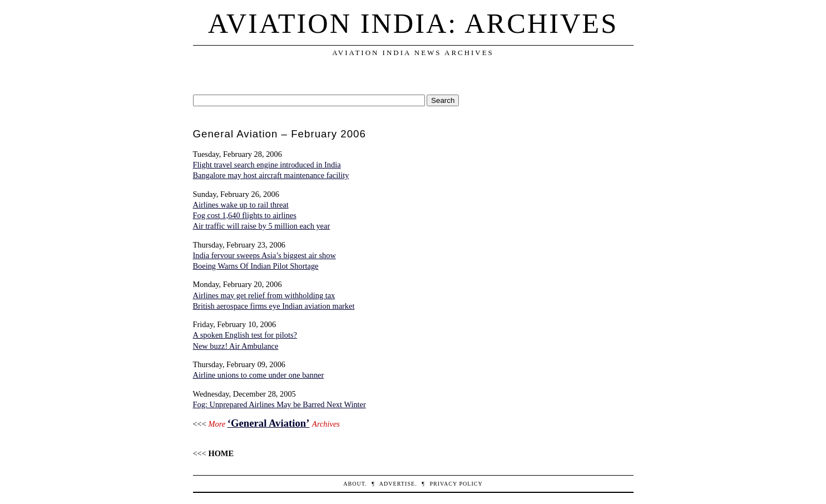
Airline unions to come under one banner (259, 375)
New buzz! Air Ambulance (236, 346)
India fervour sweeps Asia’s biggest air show (264, 255)
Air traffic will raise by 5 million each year (262, 226)
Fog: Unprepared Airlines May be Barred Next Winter (280, 404)
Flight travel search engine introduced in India (267, 165)
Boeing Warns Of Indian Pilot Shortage (256, 266)
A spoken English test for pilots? (245, 335)
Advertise (397, 484)
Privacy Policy (456, 484)
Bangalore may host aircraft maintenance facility (271, 175)
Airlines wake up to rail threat (241, 205)
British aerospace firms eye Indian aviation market (274, 306)
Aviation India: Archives (413, 23)
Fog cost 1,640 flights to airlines (245, 215)
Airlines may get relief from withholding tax (264, 295)
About (354, 484)
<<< (214, 453)
